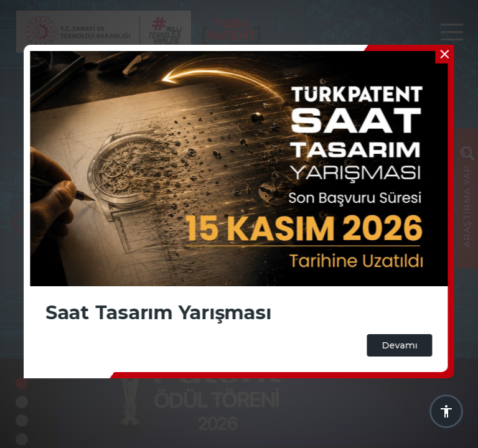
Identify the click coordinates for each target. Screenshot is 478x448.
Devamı (400, 345)
